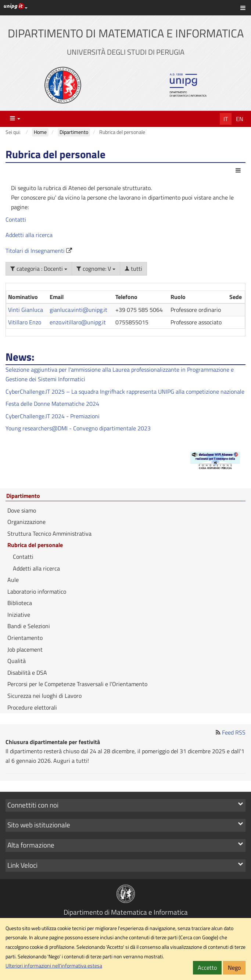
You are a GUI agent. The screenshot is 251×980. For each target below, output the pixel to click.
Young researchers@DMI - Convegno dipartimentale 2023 (78, 428)
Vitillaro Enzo (25, 322)
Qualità (17, 661)
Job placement (25, 649)
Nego (234, 968)
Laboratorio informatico (37, 591)
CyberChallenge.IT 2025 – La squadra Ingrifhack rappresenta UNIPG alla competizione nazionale (125, 391)
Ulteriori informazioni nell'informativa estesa (54, 966)
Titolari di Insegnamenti (36, 251)
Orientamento (25, 638)
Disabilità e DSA (27, 673)
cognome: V (96, 269)
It (226, 119)
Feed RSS (234, 732)
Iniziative (19, 615)
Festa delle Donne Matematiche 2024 (52, 404)
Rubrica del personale (35, 545)
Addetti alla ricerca (29, 235)
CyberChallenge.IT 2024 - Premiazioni (53, 416)
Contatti (16, 219)
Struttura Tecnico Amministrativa (49, 533)
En (240, 119)
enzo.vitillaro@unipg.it (78, 322)
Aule (13, 580)
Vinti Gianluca (26, 310)
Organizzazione (26, 522)
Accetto (207, 968)
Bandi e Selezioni (29, 626)
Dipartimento (23, 496)
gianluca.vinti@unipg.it (78, 310)
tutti (133, 269)
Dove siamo (22, 510)
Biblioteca (20, 603)
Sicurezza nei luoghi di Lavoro (44, 696)
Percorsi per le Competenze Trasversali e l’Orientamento (77, 684)
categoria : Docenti (39, 269)
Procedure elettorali (32, 707)
